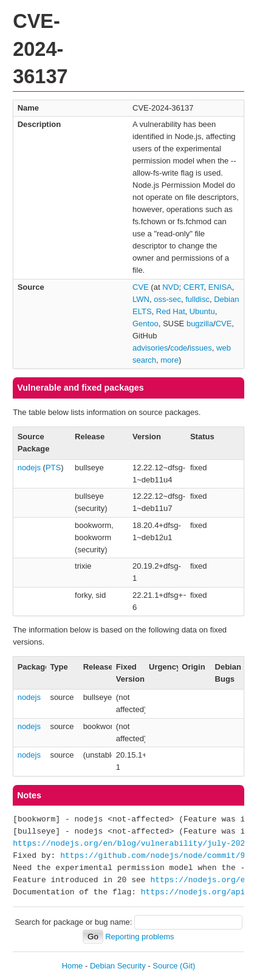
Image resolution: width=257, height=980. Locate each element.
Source (165, 966)
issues (201, 348)
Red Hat (171, 311)
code (179, 348)
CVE (141, 287)
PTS (53, 468)
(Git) (187, 966)
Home (73, 966)
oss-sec (167, 299)
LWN (141, 299)
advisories (150, 348)
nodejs (29, 468)
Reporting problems (139, 937)
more (170, 360)
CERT (194, 287)
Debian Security (118, 966)
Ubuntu (202, 311)
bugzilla (200, 324)
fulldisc (197, 299)
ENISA (220, 287)
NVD (170, 287)
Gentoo (146, 324)
